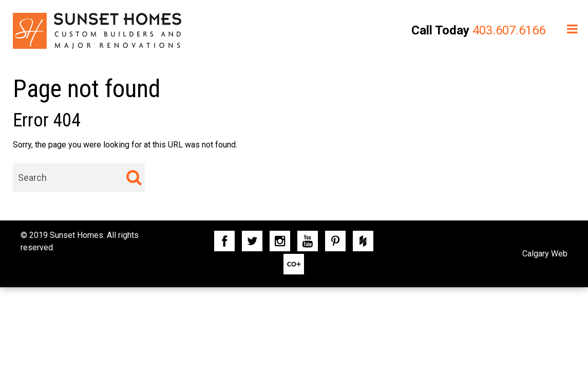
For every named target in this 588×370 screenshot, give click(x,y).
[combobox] (79, 178)
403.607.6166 (509, 30)
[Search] (134, 177)
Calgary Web (545, 254)
